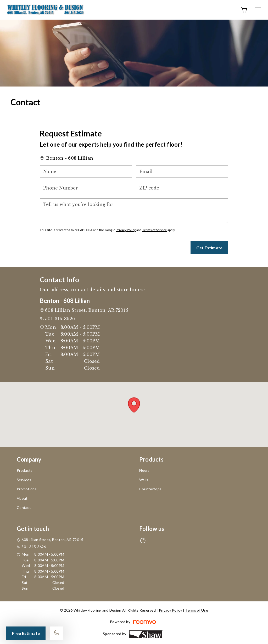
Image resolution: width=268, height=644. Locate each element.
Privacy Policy (126, 230)
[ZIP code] (182, 188)
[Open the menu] (258, 10)
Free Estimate (26, 633)
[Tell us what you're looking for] (134, 211)
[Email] (182, 172)
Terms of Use (197, 610)
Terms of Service (155, 230)
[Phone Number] (86, 188)
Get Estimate (209, 248)
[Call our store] (57, 633)
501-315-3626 (60, 319)
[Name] (86, 172)
